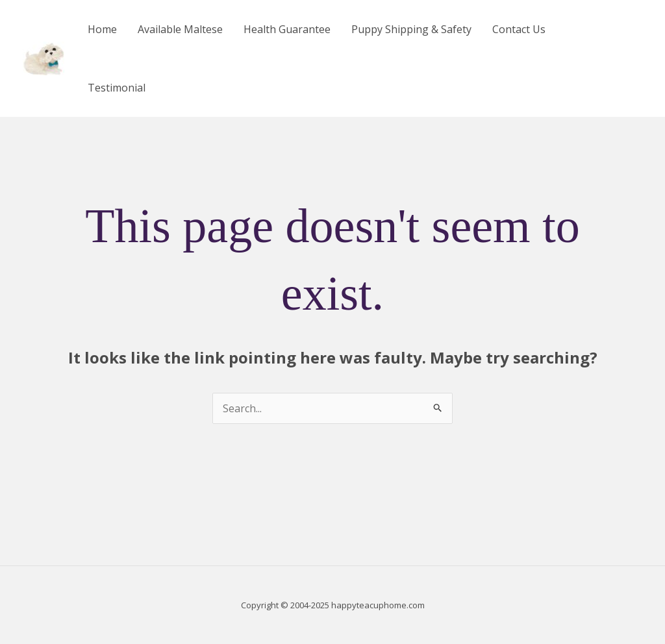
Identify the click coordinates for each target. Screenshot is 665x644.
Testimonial (117, 88)
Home (102, 29)
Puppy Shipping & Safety (411, 29)
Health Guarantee (287, 29)
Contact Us (519, 29)
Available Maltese (180, 29)
